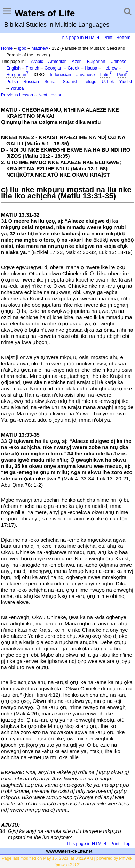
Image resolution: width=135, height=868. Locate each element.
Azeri (77, 62)
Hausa (91, 68)
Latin (105, 75)
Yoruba (17, 88)
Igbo (22, 48)
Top (127, 843)
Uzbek (108, 82)
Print (108, 37)
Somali (51, 82)
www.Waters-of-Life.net (69, 851)
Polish (12, 82)
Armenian (58, 62)
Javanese (85, 75)
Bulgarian (96, 62)
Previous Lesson (17, 95)
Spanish (70, 82)
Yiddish (126, 82)
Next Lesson (50, 95)
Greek (73, 68)
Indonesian (60, 75)
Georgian (53, 68)
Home (7, 48)
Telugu (90, 82)
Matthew (40, 48)
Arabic (37, 62)
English (13, 68)
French (33, 68)
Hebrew (110, 68)
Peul (121, 75)
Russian (31, 82)
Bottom (124, 37)
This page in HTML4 (80, 37)
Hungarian (16, 75)
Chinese (119, 62)
